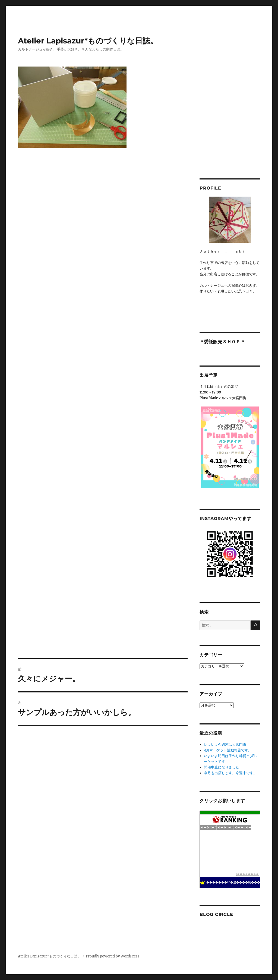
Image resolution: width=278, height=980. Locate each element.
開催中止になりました (222, 767)
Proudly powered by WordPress (113, 956)
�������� (248, 874)
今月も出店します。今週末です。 (230, 773)
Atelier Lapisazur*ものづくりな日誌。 (88, 41)
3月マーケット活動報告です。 (228, 750)
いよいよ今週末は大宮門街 (225, 744)
